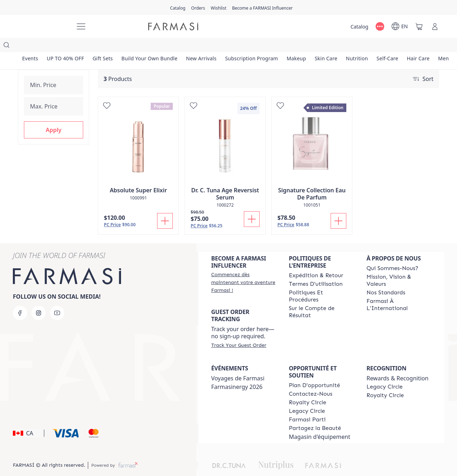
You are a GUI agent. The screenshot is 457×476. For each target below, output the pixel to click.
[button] (54, 124)
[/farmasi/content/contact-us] (311, 380)
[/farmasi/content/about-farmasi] (392, 254)
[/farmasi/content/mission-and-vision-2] (399, 266)
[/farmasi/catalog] (178, 7)
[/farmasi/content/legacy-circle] (307, 397)
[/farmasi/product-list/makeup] (297, 46)
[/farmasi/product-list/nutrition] (357, 46)
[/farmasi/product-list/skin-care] (326, 46)
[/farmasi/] (43, 26)
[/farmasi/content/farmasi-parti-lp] (307, 405)
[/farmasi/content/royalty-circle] (308, 388)
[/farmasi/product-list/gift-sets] (103, 46)
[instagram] (39, 299)
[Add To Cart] (165, 207)
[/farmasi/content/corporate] (399, 290)
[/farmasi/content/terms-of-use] (316, 270)
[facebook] (20, 299)
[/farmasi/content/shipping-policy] (316, 261)
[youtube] (57, 299)
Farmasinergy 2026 (237, 373)
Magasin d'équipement (320, 422)
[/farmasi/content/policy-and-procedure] (321, 282)
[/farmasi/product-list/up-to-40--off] (65, 46)
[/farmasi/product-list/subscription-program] (251, 46)
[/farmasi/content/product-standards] (386, 278)
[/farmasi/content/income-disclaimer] (321, 298)
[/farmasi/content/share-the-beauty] (315, 414)
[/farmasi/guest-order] (238, 331)
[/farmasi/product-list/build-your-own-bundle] (149, 46)
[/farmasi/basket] (419, 26)
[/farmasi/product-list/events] (30, 46)
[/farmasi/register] (198, 7)
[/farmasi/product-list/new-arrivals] (201, 46)
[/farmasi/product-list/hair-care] (418, 46)
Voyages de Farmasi (238, 364)
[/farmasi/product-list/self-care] (388, 46)
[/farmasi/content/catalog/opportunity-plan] (314, 371)
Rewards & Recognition (397, 364)
